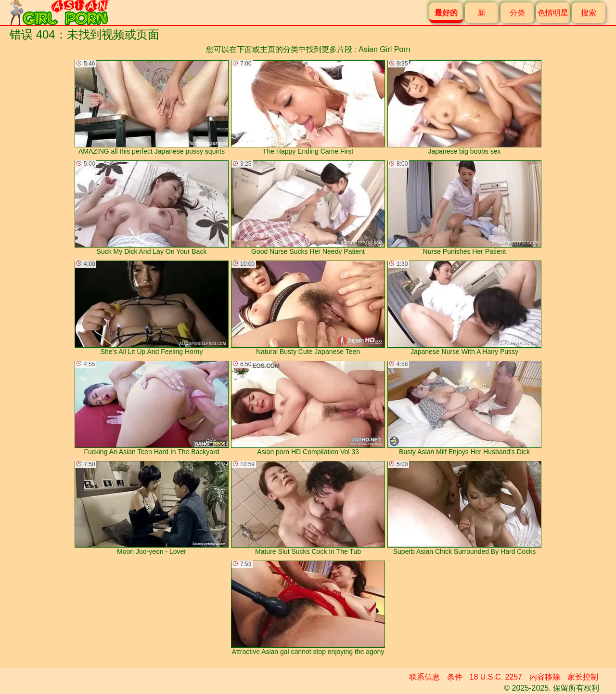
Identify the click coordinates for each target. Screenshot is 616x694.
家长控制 (583, 677)
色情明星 (553, 13)
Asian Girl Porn (385, 49)
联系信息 (424, 677)
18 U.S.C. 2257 (496, 677)
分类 (517, 13)
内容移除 (545, 677)
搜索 (589, 13)
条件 (455, 677)
